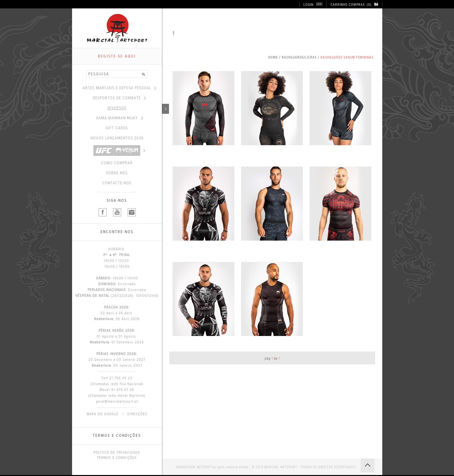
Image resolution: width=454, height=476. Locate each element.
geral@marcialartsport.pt (117, 401)
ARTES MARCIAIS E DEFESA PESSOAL (119, 88)
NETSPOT (204, 467)
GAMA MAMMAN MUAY (119, 118)
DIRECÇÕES (137, 414)
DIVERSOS (135, 108)
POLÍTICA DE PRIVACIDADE (117, 452)
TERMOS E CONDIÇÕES (117, 458)
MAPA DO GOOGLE (103, 414)
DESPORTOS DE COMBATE (119, 98)
